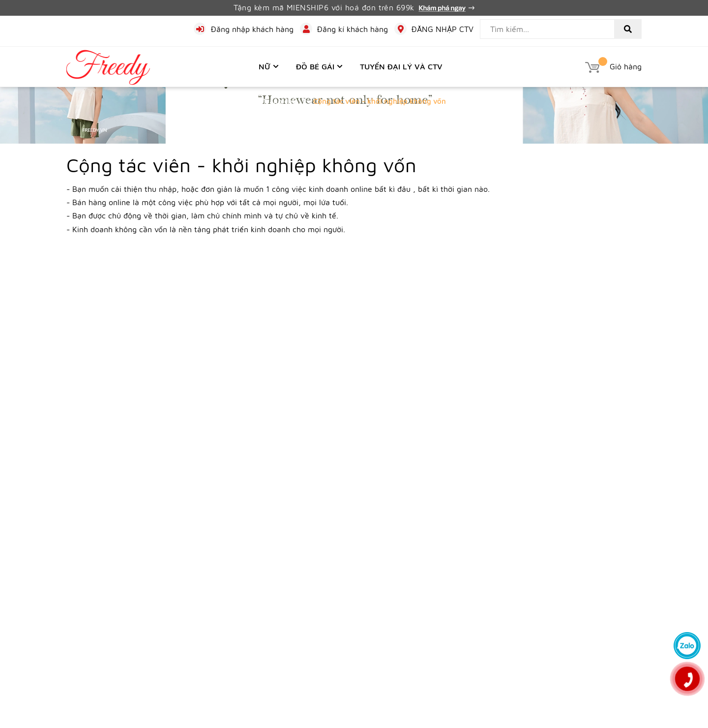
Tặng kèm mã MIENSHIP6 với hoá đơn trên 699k (354, 7)
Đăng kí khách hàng (353, 29)
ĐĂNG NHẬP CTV (442, 29)
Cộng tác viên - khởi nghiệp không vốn (241, 165)
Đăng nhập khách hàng (252, 29)
